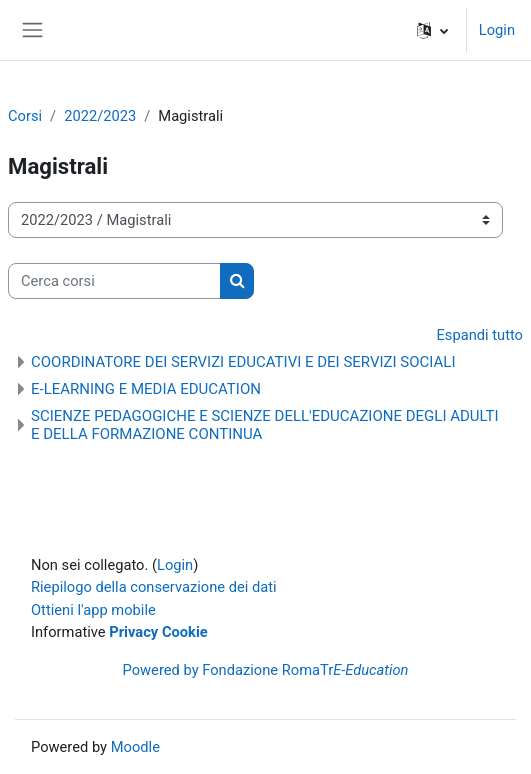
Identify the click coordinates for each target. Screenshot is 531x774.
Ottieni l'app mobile (93, 610)
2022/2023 (100, 116)
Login (497, 30)
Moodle (135, 747)
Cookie (185, 632)
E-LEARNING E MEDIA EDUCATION (146, 389)
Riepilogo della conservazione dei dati (154, 587)
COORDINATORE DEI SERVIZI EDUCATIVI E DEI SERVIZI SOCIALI (243, 362)
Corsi (25, 116)
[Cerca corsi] (114, 281)
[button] (432, 30)
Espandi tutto (479, 335)
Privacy (133, 632)
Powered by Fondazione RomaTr (266, 670)
